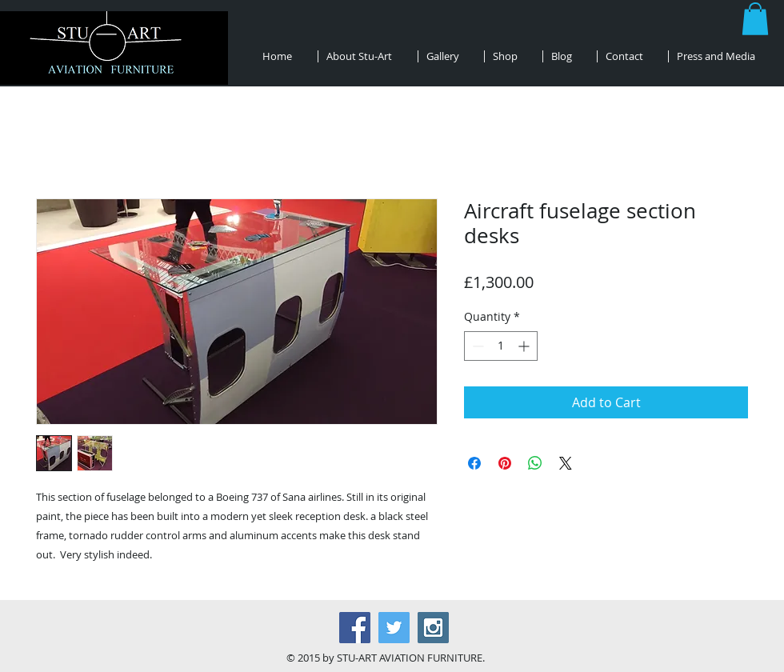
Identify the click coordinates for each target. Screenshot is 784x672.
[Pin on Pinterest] (505, 463)
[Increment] (525, 346)
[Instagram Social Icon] (433, 628)
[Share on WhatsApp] (535, 463)
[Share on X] (566, 463)
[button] (755, 19)
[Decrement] (476, 346)
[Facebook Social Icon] (355, 628)
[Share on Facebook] (474, 463)
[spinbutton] (501, 346)
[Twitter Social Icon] (394, 628)
